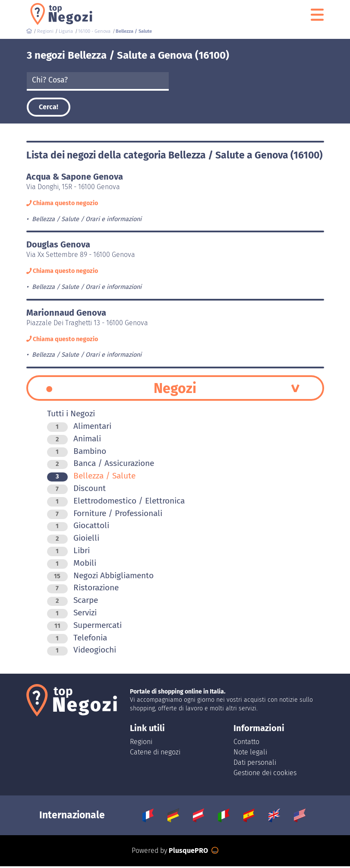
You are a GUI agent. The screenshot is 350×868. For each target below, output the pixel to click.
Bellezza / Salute (91, 478)
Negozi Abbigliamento (100, 577)
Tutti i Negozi (71, 416)
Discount (76, 490)
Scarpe (73, 602)
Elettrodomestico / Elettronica (116, 502)
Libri (68, 553)
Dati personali (255, 764)
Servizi (72, 615)
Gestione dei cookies (265, 775)
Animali (74, 440)
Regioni (141, 743)
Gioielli (73, 540)
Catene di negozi (155, 754)
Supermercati (84, 627)
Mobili (72, 565)
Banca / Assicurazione (101, 465)
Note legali (250, 754)
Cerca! (49, 107)
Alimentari (79, 428)
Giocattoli (78, 527)
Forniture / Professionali (105, 515)
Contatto (246, 743)
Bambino (77, 453)
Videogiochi (82, 652)
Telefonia (77, 639)
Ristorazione (83, 590)
